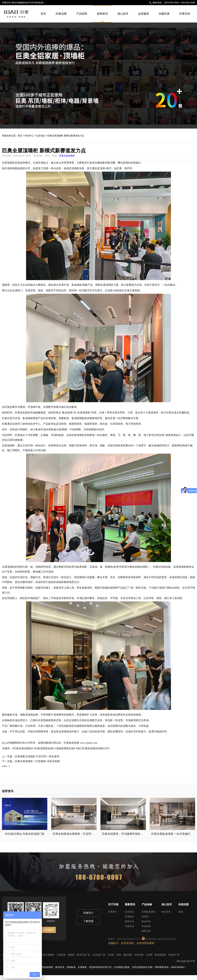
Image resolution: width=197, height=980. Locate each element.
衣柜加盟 (139, 955)
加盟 (181, 912)
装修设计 (88, 913)
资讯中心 (29, 136)
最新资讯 (130, 904)
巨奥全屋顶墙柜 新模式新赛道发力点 (66, 136)
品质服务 (144, 17)
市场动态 (129, 917)
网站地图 (181, 961)
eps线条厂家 (99, 955)
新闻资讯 (102, 14)
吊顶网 (149, 955)
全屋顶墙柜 (44, 720)
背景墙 (145, 917)
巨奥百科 (185, 17)
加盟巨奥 (164, 17)
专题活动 (129, 926)
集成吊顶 (146, 921)
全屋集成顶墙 (148, 912)
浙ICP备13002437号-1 (128, 939)
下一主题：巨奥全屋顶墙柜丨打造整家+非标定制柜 (31, 761)
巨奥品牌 (61, 17)
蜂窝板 (71, 955)
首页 (43, 17)
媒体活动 (129, 921)
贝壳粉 (111, 955)
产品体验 (147, 904)
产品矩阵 (82, 17)
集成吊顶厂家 (84, 955)
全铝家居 (146, 926)
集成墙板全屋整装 (46, 955)
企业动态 (41, 136)
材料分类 (146, 931)
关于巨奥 (113, 904)
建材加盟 (128, 955)
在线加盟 (183, 904)
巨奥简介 (113, 912)
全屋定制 (61, 955)
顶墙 (119, 955)
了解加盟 (88, 921)
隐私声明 (191, 961)
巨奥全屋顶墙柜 (67, 156)
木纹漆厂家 (174, 955)
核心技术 (123, 17)
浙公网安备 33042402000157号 (159, 939)
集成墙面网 (161, 955)
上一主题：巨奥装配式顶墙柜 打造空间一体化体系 (31, 756)
